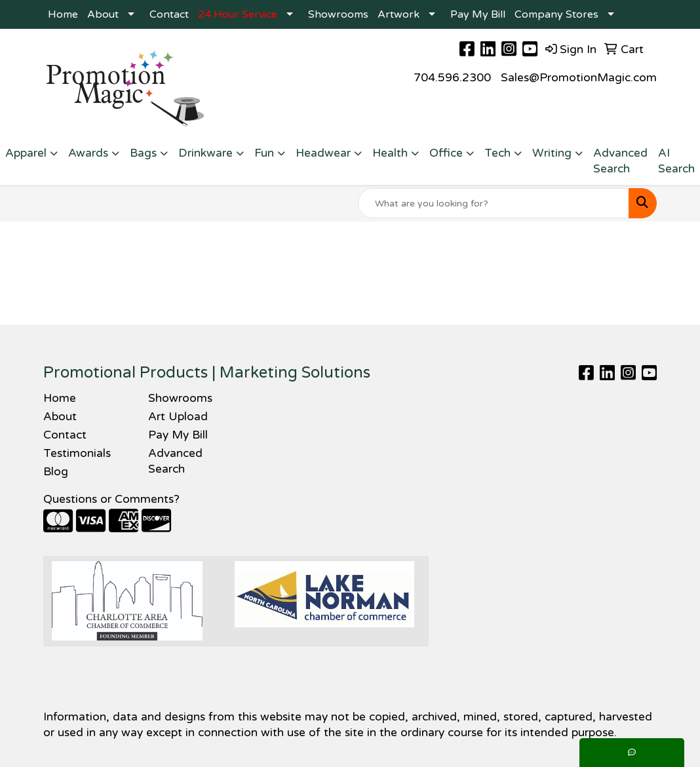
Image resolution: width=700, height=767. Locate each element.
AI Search (676, 161)
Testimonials (77, 453)
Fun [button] (264, 153)
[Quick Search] (494, 203)
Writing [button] (552, 153)
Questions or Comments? (111, 499)
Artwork (399, 14)
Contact (169, 14)
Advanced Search (620, 161)
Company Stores (556, 14)
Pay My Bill (478, 14)
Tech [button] (497, 153)
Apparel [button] (26, 153)
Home (63, 14)
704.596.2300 (452, 78)
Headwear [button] (323, 153)
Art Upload (178, 417)
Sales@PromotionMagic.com (579, 78)
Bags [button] (143, 153)
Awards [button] (88, 153)
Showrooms (338, 14)
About (103, 14)
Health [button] (390, 153)
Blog (56, 472)
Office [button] (446, 153)
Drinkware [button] (205, 153)
